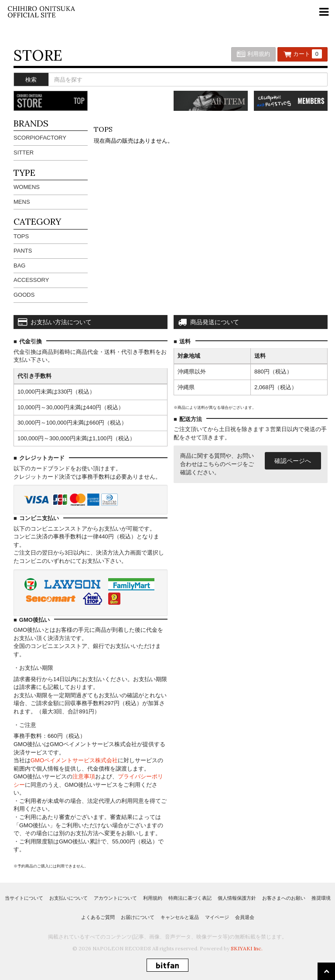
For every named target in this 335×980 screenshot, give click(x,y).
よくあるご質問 (98, 917)
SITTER (24, 152)
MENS (22, 202)
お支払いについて (68, 898)
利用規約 (253, 54)
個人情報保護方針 (237, 898)
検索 (31, 80)
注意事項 (84, 776)
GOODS (24, 295)
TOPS (21, 236)
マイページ (217, 917)
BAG (19, 266)
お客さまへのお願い (284, 898)
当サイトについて (24, 898)
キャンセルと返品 (180, 917)
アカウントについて (115, 898)
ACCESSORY (31, 280)
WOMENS (27, 187)
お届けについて (138, 917)
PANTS (23, 251)
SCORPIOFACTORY (40, 138)
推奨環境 (321, 898)
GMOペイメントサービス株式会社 (74, 760)
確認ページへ (293, 461)
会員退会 (245, 917)
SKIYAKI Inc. (247, 948)
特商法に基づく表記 (190, 898)
